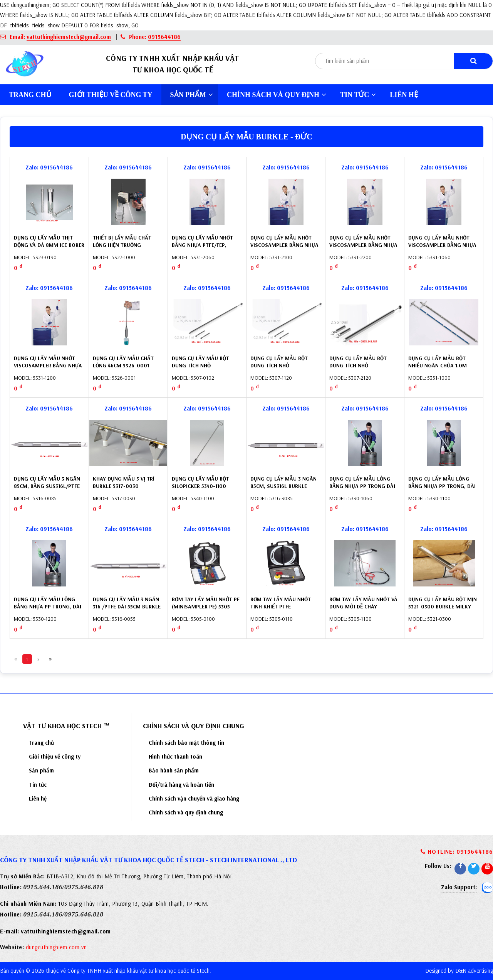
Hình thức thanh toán (175, 756)
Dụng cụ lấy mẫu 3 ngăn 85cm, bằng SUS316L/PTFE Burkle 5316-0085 (47, 486)
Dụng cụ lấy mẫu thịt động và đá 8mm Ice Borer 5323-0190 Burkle (49, 245)
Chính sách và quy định (277, 95)
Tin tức (358, 95)
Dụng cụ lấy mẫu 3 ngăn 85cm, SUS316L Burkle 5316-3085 (283, 486)
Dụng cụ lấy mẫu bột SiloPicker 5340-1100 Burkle (200, 486)
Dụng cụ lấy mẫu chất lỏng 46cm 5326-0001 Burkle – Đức (123, 366)
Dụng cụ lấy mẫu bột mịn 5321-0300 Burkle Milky (443, 603)
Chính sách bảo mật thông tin (186, 743)
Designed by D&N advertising (459, 971)
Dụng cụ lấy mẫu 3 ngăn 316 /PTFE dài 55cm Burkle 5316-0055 (127, 607)
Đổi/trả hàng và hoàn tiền (181, 785)
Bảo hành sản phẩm (174, 770)
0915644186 (164, 37)
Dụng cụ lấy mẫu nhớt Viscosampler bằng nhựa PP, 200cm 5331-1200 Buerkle (48, 369)
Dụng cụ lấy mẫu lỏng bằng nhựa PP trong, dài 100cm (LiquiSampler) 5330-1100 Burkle (442, 490)
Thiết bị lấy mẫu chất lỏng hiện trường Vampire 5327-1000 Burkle (127, 245)
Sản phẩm (192, 95)
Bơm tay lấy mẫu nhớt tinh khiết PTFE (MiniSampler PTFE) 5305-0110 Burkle (283, 611)
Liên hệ (404, 95)
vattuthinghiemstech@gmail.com (69, 37)
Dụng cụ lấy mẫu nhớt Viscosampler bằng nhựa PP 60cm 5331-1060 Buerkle (444, 245)
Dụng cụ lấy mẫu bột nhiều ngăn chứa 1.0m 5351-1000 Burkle (438, 366)
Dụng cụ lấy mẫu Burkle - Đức (246, 137)
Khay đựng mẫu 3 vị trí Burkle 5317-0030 (124, 482)
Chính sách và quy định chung (186, 812)
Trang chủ (30, 95)
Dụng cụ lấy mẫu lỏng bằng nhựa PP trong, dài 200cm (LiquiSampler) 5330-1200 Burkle (48, 611)
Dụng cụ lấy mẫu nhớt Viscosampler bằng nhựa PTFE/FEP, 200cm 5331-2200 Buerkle (364, 249)
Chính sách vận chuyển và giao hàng (194, 798)
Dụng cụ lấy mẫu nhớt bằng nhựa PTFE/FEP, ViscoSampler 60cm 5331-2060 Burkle (205, 249)
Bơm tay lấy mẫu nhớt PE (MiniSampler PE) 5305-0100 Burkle (206, 607)
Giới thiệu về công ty (111, 95)
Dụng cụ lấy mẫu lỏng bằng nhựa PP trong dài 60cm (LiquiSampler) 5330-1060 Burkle (362, 490)
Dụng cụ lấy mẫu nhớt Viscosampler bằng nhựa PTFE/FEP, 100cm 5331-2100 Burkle (284, 249)
